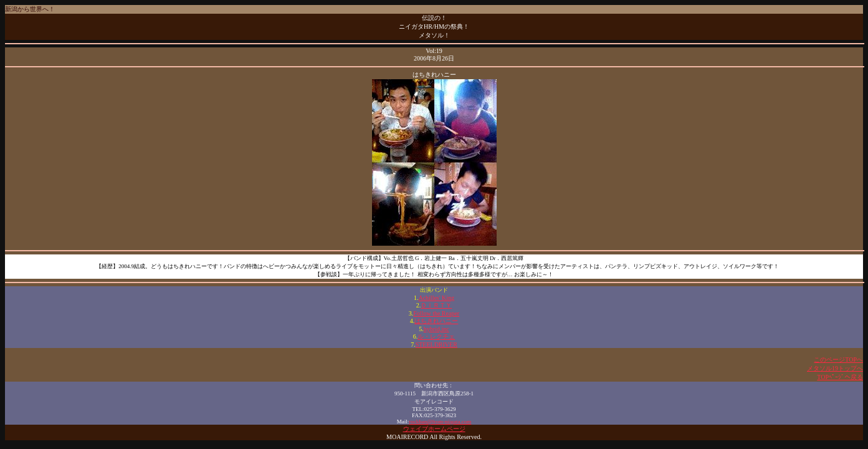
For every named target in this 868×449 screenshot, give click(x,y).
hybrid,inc (436, 329)
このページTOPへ (838, 360)
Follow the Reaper (436, 313)
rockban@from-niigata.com (440, 422)
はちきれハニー (436, 321)
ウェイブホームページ (434, 429)
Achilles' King (436, 298)
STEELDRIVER (436, 345)
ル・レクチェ (436, 336)
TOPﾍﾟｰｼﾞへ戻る (840, 377)
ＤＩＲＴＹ (436, 305)
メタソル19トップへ (835, 368)
